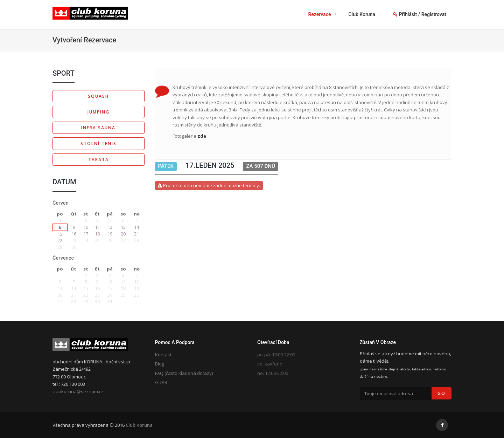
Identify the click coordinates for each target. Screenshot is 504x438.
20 (123, 234)
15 (60, 234)
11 (97, 227)
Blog (160, 364)
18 (97, 234)
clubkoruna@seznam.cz (78, 391)
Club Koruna (139, 425)
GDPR (161, 382)
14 (136, 227)
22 (60, 240)
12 (110, 227)
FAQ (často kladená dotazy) (184, 373)
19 (110, 234)
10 (86, 227)
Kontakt (163, 355)
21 (136, 234)
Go (442, 393)
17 (86, 234)
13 (123, 227)
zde (202, 136)
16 (74, 234)
